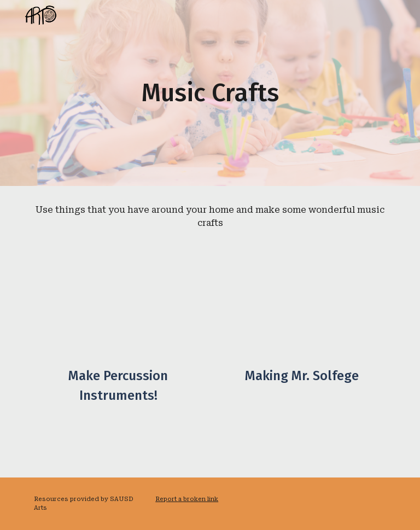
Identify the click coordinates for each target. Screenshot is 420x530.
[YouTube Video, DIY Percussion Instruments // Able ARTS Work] (118, 309)
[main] (210, 93)
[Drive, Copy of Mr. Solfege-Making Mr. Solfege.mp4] (302, 309)
